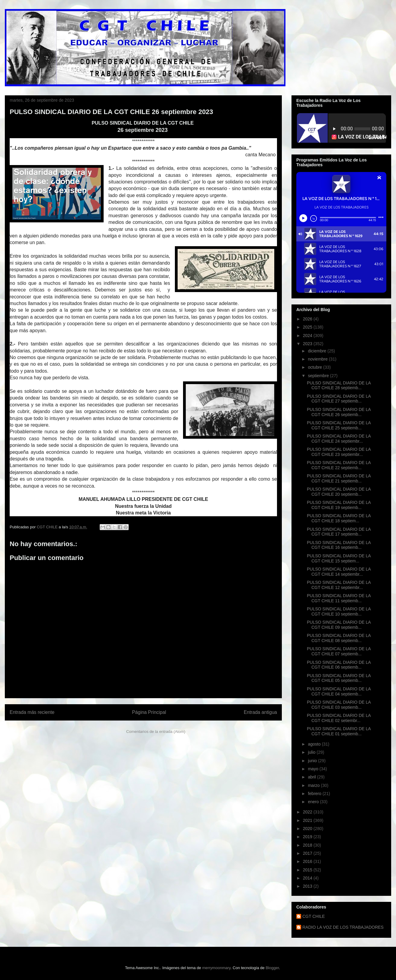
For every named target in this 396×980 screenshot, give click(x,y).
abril (312, 777)
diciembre (318, 351)
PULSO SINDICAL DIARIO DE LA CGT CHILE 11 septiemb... (339, 598)
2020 (308, 829)
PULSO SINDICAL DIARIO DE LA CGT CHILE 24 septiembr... (339, 439)
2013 (308, 886)
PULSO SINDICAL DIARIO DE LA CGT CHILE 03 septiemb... (339, 705)
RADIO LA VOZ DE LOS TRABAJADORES (343, 927)
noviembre (318, 359)
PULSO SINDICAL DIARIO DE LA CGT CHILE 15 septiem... (339, 558)
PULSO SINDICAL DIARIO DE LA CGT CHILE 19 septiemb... (339, 505)
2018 (308, 845)
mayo (314, 769)
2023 (308, 344)
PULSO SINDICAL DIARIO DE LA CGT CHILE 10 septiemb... (339, 611)
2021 (308, 820)
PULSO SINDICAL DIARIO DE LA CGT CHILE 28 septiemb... (339, 385)
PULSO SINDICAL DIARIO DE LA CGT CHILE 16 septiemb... (339, 545)
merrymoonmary (216, 968)
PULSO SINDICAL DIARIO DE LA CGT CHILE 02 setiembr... (339, 718)
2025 (308, 327)
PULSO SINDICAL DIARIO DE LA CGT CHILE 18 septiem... (339, 518)
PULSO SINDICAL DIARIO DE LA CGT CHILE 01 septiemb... (339, 731)
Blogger (272, 968)
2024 (308, 336)
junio (313, 761)
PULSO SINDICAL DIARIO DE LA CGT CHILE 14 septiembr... (339, 572)
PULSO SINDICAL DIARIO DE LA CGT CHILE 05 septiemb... (339, 678)
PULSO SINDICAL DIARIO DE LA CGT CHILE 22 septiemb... (339, 465)
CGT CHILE (314, 916)
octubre (316, 367)
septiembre (319, 376)
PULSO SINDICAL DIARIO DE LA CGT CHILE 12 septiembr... (339, 585)
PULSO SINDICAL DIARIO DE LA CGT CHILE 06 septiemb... (339, 665)
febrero (315, 794)
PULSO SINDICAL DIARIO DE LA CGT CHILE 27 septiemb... (339, 399)
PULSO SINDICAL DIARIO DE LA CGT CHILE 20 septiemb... (339, 492)
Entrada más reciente (32, 712)
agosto (315, 744)
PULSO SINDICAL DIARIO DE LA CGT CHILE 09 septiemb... (339, 625)
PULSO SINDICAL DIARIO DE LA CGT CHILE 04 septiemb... (339, 691)
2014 (308, 878)
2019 (308, 837)
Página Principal (149, 712)
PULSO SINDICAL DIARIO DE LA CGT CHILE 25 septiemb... (339, 425)
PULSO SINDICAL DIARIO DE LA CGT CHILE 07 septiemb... (339, 651)
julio (312, 752)
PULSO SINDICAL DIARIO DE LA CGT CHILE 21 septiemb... (339, 478)
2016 (308, 861)
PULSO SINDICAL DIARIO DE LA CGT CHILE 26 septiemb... (339, 412)
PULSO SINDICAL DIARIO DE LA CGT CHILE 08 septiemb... (339, 638)
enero (314, 802)
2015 (308, 870)
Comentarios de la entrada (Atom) (156, 732)
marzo (314, 785)
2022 (308, 812)
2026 (308, 319)
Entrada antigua (260, 712)
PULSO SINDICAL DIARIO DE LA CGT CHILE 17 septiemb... (339, 532)
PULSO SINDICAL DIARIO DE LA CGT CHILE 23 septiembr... (339, 452)
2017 (308, 853)
